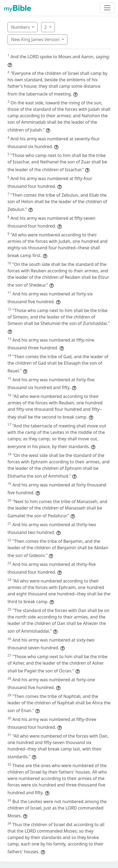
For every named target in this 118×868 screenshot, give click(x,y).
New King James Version (36, 39)
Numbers (21, 27)
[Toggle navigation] (107, 8)
